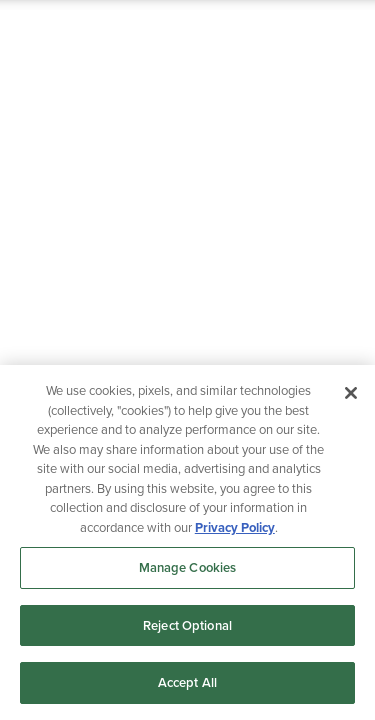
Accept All (187, 682)
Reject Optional (187, 625)
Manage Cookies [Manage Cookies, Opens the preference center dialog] (188, 567)
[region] (187, 542)
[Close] (351, 393)
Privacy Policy (235, 527)
